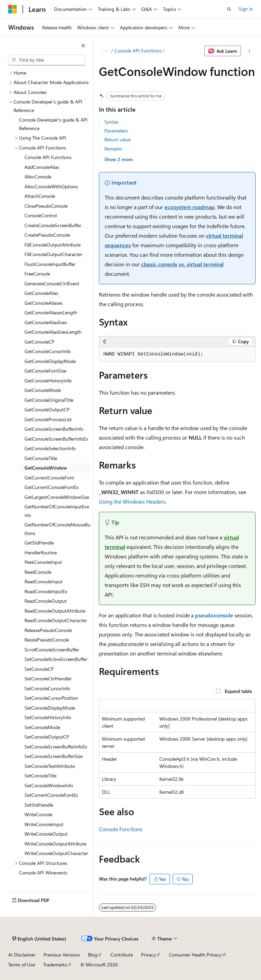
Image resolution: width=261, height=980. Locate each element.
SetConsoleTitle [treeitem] (40, 776)
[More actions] (250, 51)
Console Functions (121, 829)
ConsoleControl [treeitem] (41, 215)
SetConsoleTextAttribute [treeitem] (50, 766)
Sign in (246, 9)
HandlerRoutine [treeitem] (41, 552)
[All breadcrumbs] (105, 51)
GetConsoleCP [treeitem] (39, 342)
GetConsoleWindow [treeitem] (46, 468)
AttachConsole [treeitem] (40, 196)
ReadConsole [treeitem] (38, 572)
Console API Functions (138, 51)
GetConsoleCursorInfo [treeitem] (48, 351)
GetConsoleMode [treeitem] (43, 390)
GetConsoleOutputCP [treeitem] (47, 409)
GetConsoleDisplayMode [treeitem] (50, 361)
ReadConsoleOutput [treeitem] (46, 601)
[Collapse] (83, 46)
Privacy (149, 955)
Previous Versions (62, 955)
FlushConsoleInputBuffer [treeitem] (50, 264)
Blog (93, 955)
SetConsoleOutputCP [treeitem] (47, 737)
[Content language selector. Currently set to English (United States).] (39, 939)
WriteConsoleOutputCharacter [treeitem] (56, 853)
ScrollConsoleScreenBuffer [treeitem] (52, 650)
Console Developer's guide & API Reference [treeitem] (53, 124)
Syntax (111, 122)
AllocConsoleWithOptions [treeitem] (51, 186)
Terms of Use (22, 965)
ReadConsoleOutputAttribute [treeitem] (55, 611)
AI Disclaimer (22, 955)
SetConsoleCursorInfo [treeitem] (47, 688)
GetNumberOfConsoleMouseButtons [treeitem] (57, 529)
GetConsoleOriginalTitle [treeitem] (49, 400)
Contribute (122, 955)
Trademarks (55, 965)
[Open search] (229, 9)
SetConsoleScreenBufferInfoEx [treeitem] (56, 747)
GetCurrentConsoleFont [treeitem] (49, 478)
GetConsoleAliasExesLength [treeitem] (53, 332)
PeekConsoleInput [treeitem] (43, 562)
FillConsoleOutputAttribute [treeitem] (53, 245)
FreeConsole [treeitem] (37, 274)
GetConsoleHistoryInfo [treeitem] (48, 381)
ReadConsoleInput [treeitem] (43, 581)
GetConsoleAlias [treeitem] (41, 293)
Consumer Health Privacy (195, 955)
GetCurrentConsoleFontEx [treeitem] (51, 487)
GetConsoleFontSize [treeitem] (45, 371)
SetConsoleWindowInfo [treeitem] (49, 785)
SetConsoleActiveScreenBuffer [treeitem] (56, 659)
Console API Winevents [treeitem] (43, 873)
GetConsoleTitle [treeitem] (41, 458)
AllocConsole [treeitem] (38, 177)
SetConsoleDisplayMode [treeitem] (50, 708)
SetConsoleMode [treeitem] (42, 727)
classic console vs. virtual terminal (182, 264)
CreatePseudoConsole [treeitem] (47, 235)
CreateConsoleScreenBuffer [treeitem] (53, 225)
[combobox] (47, 60)
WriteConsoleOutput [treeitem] (46, 834)
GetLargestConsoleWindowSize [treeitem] (57, 497)
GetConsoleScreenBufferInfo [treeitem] (54, 429)
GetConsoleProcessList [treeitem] (48, 419)
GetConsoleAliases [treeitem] (43, 303)
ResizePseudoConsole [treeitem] (47, 640)
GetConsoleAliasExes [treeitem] (46, 322)
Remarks (113, 149)
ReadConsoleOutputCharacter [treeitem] (56, 620)
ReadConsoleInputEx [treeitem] (46, 591)
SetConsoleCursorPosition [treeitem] (51, 698)
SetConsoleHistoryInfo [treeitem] (48, 717)
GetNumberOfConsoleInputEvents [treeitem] (57, 511)
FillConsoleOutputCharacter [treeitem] (53, 254)
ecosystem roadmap (190, 207)
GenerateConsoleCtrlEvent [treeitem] (52, 283)
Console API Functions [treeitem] (48, 157)
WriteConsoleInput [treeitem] (44, 824)
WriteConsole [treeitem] (38, 814)
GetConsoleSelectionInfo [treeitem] (50, 448)
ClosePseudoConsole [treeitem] (46, 206)
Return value (117, 139)
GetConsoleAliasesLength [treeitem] (51, 312)
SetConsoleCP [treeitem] (39, 669)
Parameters (116, 131)
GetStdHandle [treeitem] (39, 543)
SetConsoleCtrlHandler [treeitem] (48, 678)
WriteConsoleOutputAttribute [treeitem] (55, 844)
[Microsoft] (13, 9)
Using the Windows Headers (132, 501)
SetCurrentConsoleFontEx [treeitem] (51, 795)
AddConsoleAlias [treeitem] (42, 167)
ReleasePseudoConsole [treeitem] (48, 630)
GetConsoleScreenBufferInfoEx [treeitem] (56, 439)
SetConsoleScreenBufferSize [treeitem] (54, 756)
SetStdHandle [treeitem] (39, 805)
